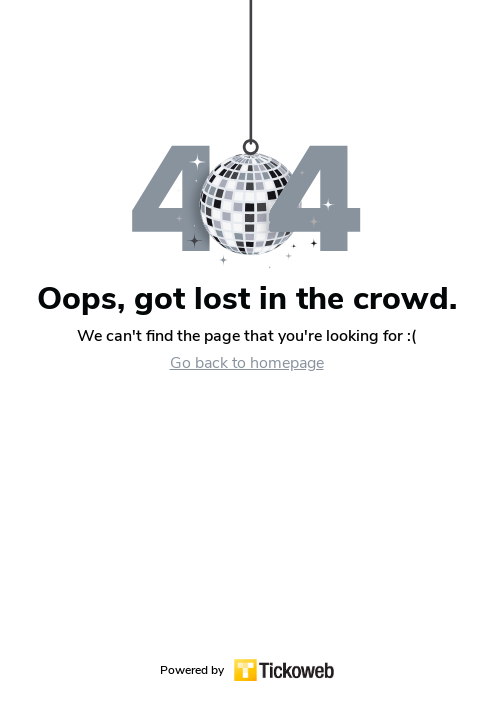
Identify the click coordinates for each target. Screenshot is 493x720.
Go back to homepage (247, 363)
